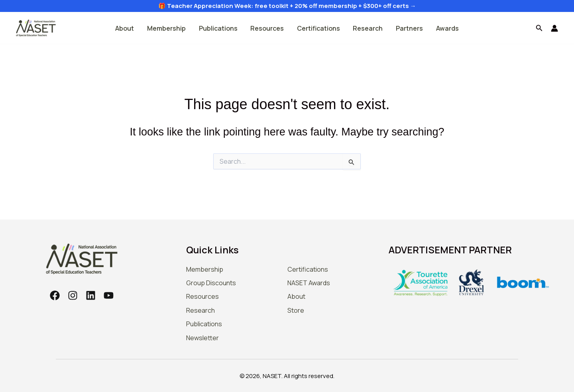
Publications (219, 28)
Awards (447, 28)
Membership (167, 28)
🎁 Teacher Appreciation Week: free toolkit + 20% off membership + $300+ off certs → (287, 6)
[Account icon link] (554, 28)
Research (368, 28)
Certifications (318, 28)
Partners (409, 28)
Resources (267, 28)
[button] (539, 28)
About (126, 28)
